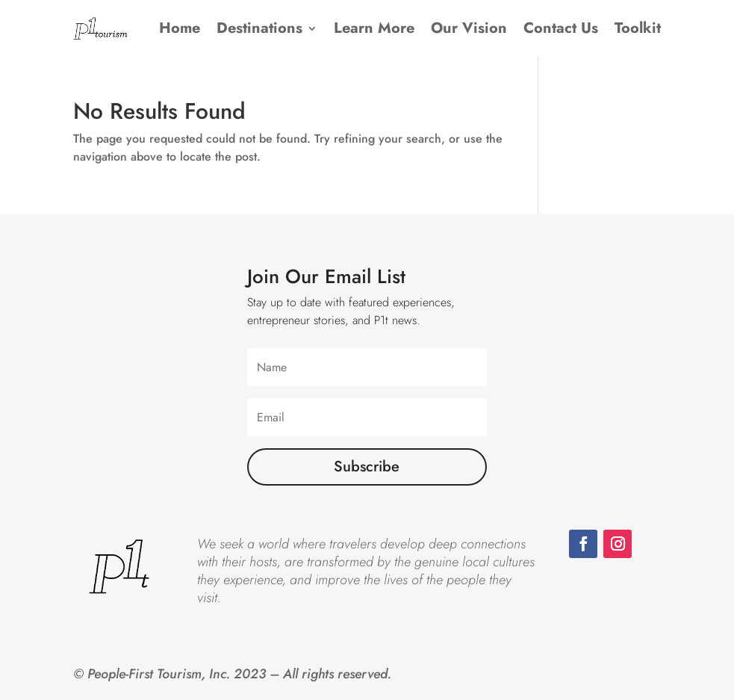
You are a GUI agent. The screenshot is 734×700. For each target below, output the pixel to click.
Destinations (259, 28)
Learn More (374, 28)
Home (180, 28)
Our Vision (469, 28)
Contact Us (561, 28)
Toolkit (638, 28)
